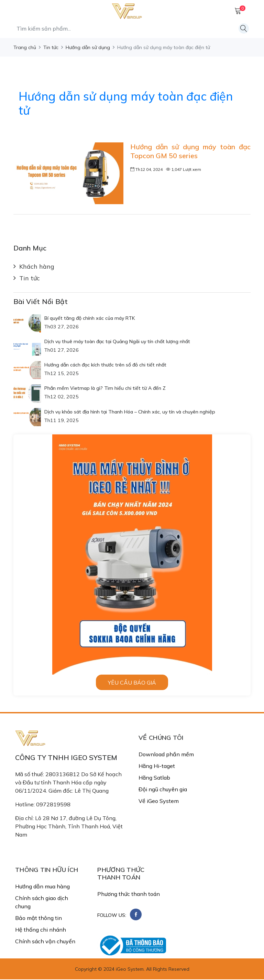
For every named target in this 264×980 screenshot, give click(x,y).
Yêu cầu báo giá (132, 683)
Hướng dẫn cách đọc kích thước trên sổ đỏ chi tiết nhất (105, 365)
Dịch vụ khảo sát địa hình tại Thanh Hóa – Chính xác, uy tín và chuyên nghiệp (130, 412)
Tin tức (51, 47)
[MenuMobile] (20, 10)
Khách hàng (37, 267)
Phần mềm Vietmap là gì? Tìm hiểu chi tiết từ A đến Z (105, 389)
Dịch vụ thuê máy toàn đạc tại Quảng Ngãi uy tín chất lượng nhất (117, 342)
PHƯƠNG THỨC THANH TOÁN (121, 874)
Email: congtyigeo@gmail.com (53, 849)
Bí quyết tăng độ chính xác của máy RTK (90, 318)
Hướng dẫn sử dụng (88, 47)
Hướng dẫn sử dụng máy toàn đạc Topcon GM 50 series (190, 151)
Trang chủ (25, 47)
